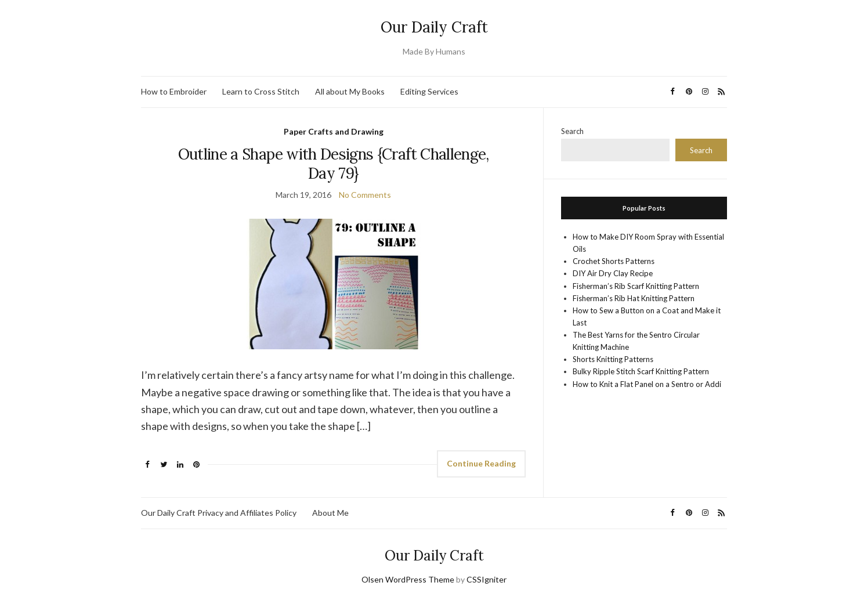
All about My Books (350, 91)
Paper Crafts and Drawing (334, 131)
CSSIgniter (487, 579)
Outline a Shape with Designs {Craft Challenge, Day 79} (334, 164)
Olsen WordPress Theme (408, 579)
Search (572, 131)
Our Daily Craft (434, 27)
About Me (330, 513)
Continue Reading (481, 463)
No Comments (365, 195)
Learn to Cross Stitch (261, 91)
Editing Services (429, 91)
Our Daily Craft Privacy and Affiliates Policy (219, 513)
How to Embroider (174, 91)
